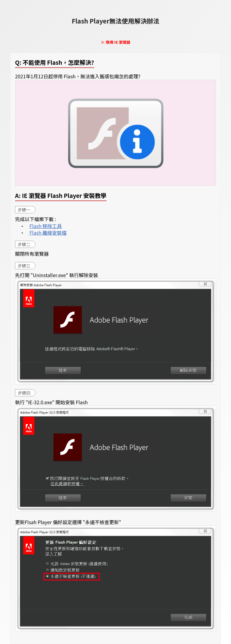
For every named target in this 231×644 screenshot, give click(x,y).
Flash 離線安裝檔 (48, 233)
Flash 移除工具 (46, 226)
